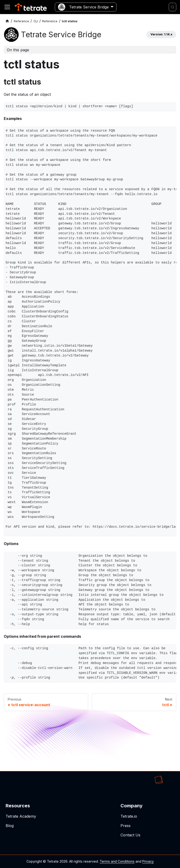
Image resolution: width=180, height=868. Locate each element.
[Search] (172, 7)
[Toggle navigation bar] (7, 7)
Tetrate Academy (21, 816)
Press (126, 826)
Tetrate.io (129, 816)
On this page (18, 50)
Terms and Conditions (117, 861)
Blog (10, 826)
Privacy (148, 861)
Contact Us (130, 835)
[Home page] (7, 21)
